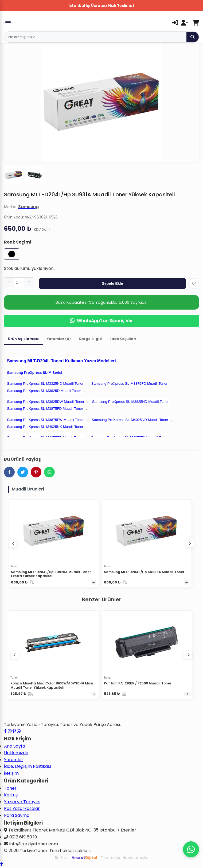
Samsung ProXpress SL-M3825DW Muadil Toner (46, 402)
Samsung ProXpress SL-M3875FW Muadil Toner (45, 420)
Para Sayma (17, 815)
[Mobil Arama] (95, 37)
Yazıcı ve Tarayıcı (22, 802)
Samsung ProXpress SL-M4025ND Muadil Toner (130, 420)
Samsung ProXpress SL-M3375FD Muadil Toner (129, 384)
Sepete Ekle (113, 283)
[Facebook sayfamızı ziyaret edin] (5, 731)
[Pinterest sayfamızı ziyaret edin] (14, 731)
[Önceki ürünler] (15, 655)
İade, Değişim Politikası (28, 766)
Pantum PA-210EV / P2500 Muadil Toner (138, 683)
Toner (10, 788)
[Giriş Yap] (175, 23)
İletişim (11, 773)
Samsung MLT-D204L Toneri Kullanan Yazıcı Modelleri (61, 361)
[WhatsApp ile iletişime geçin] (19, 731)
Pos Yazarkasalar (22, 808)
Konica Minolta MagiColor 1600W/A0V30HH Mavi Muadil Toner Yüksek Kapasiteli (52, 685)
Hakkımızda (16, 753)
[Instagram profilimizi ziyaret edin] (10, 731)
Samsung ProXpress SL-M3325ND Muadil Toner (45, 384)
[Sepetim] (196, 23)
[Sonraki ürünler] (188, 655)
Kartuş (11, 795)
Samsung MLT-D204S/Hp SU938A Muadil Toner (144, 572)
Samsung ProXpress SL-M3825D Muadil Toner (44, 391)
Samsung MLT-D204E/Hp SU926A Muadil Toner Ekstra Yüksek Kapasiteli (51, 574)
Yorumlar (14, 760)
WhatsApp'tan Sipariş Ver (101, 321)
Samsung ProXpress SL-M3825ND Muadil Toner (130, 402)
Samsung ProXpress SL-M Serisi (35, 373)
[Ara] (193, 37)
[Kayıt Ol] (185, 23)
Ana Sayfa (15, 746)
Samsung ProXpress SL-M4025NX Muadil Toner (45, 427)
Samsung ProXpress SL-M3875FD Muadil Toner (45, 409)
